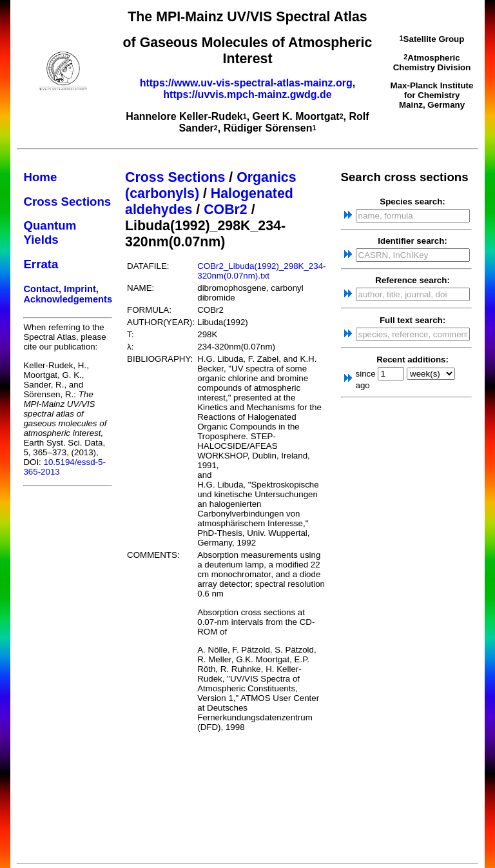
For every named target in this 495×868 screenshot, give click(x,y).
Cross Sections (67, 202)
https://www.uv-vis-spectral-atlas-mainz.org (246, 83)
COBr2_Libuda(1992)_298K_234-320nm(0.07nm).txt (261, 271)
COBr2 (226, 210)
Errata (41, 264)
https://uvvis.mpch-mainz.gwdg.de (247, 94)
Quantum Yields (50, 232)
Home (40, 177)
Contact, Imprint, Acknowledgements (68, 294)
